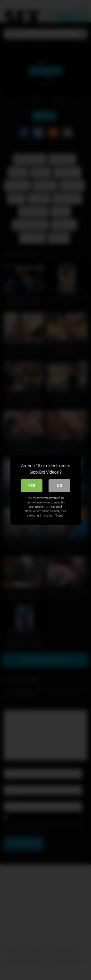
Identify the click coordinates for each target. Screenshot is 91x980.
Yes (32, 486)
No (59, 486)
